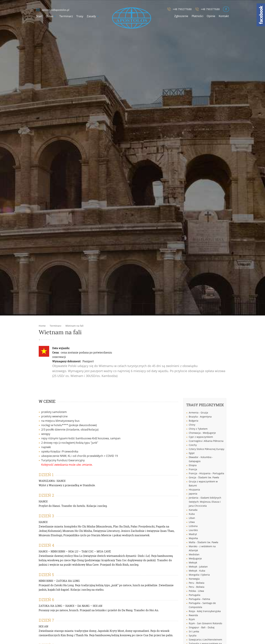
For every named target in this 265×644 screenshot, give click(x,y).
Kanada (193, 510)
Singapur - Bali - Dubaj (202, 627)
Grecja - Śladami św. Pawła (204, 477)
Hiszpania (194, 490)
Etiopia (193, 465)
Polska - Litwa (196, 591)
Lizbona (193, 526)
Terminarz (66, 16)
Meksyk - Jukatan (198, 567)
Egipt (192, 453)
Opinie (211, 16)
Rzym (192, 619)
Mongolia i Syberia (199, 575)
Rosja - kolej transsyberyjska (205, 611)
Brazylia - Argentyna (200, 417)
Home (42, 326)
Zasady (91, 16)
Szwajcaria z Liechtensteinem (205, 640)
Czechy (193, 445)
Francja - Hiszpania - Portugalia (206, 473)
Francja (193, 469)
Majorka (193, 538)
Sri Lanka (194, 631)
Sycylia (193, 635)
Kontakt (224, 16)
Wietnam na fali (74, 326)
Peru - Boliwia (197, 583)
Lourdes (193, 530)
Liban (192, 518)
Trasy (80, 16)
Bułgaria (194, 421)
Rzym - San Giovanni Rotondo (205, 623)
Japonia (193, 494)
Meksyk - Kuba (197, 571)
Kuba (192, 514)
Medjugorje (195, 558)
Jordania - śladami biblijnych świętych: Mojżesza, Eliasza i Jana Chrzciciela (205, 502)
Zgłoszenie (181, 16)
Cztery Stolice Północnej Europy (207, 449)
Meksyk (193, 563)
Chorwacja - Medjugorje (202, 433)
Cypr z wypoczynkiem (201, 437)
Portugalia (195, 595)
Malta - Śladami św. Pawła (203, 542)
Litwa (192, 522)
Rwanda (193, 615)
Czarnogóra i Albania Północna (206, 441)
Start (39, 16)
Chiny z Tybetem (198, 429)
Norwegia (194, 579)
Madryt (193, 534)
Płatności (197, 16)
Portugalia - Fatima (199, 599)
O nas (50, 16)
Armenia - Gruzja (198, 413)
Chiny (192, 425)
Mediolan (194, 554)
